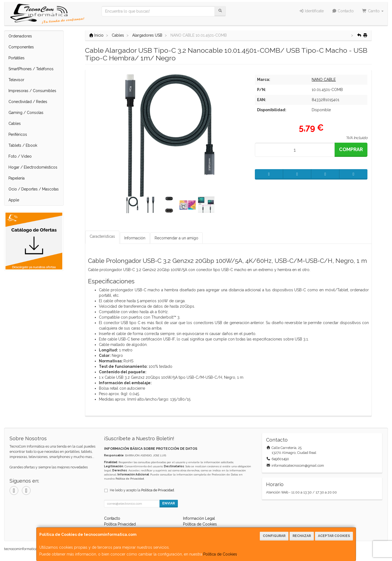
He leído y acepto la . (142, 490)
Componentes (21, 47)
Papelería (17, 178)
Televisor (16, 80)
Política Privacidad (120, 524)
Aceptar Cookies (334, 536)
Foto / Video (20, 156)
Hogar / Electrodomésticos (33, 167)
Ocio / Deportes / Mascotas (34, 189)
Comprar (351, 149)
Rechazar (302, 536)
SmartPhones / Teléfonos (31, 69)
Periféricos (18, 134)
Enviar (169, 503)
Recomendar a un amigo (176, 238)
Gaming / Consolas (26, 113)
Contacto (343, 11)
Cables (15, 124)
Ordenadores (20, 36)
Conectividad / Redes (28, 102)
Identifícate (311, 11)
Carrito (373, 11)
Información (135, 238)
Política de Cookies (220, 554)
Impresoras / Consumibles (32, 91)
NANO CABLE (324, 80)
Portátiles (17, 58)
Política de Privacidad (130, 479)
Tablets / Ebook (23, 145)
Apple (14, 200)
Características (102, 236)
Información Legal (199, 518)
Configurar (274, 536)
